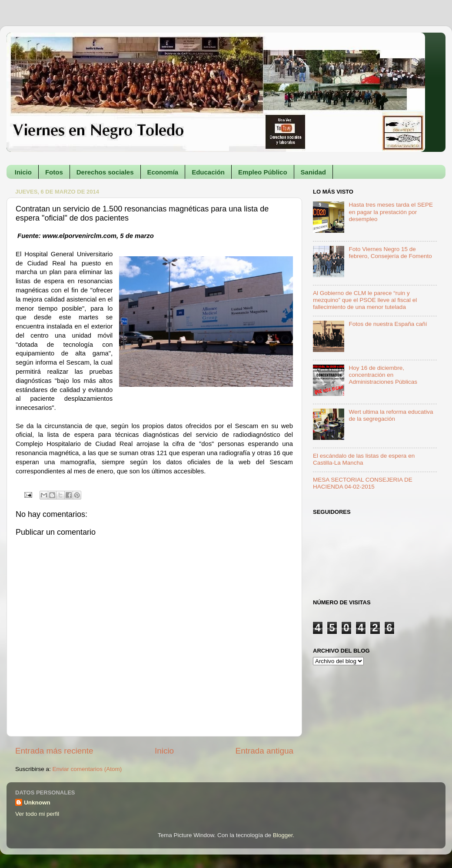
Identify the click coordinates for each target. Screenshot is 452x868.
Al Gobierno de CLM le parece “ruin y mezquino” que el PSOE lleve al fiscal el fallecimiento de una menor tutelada (365, 300)
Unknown (37, 803)
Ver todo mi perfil (37, 814)
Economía (163, 172)
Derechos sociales (105, 172)
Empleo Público (263, 172)
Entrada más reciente (54, 751)
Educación (208, 172)
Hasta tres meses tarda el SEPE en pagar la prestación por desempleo (391, 212)
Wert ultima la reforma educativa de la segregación (391, 415)
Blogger (283, 835)
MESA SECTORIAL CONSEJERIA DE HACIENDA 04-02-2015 (363, 483)
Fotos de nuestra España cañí (388, 324)
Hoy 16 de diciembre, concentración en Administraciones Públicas (383, 375)
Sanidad (313, 172)
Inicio (23, 172)
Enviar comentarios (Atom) (87, 769)
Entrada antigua (264, 751)
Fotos (54, 172)
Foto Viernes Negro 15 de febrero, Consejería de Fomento (390, 253)
